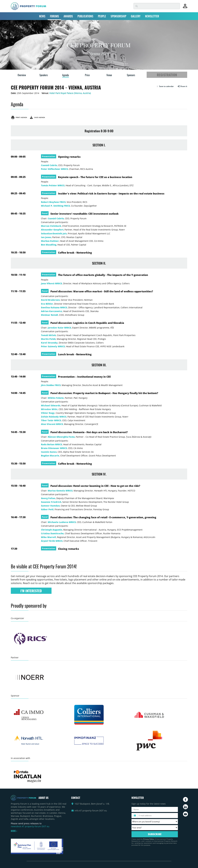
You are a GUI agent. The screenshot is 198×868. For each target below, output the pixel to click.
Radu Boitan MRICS (52, 444)
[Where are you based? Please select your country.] (155, 822)
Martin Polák (48, 339)
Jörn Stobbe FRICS (51, 385)
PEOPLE (102, 16)
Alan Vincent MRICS (52, 424)
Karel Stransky (49, 343)
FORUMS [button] (54, 16)
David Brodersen (50, 300)
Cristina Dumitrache (52, 533)
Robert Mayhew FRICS (53, 202)
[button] (165, 86)
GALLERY (136, 16)
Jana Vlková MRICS (52, 283)
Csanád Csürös (49, 165)
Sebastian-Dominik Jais (54, 233)
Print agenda (19, 117)
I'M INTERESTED (31, 591)
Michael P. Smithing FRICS (55, 206)
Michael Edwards (51, 405)
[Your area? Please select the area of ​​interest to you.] (155, 828)
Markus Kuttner (50, 241)
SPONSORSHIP (118, 16)
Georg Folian (48, 498)
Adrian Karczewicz (52, 311)
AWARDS (68, 16)
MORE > (14, 831)
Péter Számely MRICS (53, 346)
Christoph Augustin (52, 530)
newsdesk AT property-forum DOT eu (30, 826)
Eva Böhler (47, 304)
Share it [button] (182, 86)
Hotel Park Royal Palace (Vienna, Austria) (70, 93)
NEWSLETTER (152, 16)
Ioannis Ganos (49, 452)
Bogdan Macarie (50, 456)
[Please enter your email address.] (155, 816)
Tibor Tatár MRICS (51, 420)
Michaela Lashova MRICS (62, 522)
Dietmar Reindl (49, 315)
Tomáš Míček (48, 335)
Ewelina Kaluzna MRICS (54, 307)
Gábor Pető (47, 509)
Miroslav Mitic (49, 409)
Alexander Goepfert (52, 230)
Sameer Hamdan (50, 506)
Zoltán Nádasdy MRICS (54, 417)
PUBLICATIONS (85, 16)
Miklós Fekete (56, 398)
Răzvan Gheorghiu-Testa (61, 437)
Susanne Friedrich (51, 502)
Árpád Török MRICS (52, 541)
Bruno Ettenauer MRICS (54, 448)
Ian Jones (46, 237)
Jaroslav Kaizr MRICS (59, 328)
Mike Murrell (48, 537)
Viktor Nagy (48, 413)
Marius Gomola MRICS (60, 491)
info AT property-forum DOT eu (91, 811)
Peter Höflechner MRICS (54, 169)
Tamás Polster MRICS (53, 185)
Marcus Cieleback (51, 226)
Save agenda (37, 117)
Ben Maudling (49, 245)
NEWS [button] (42, 16)
